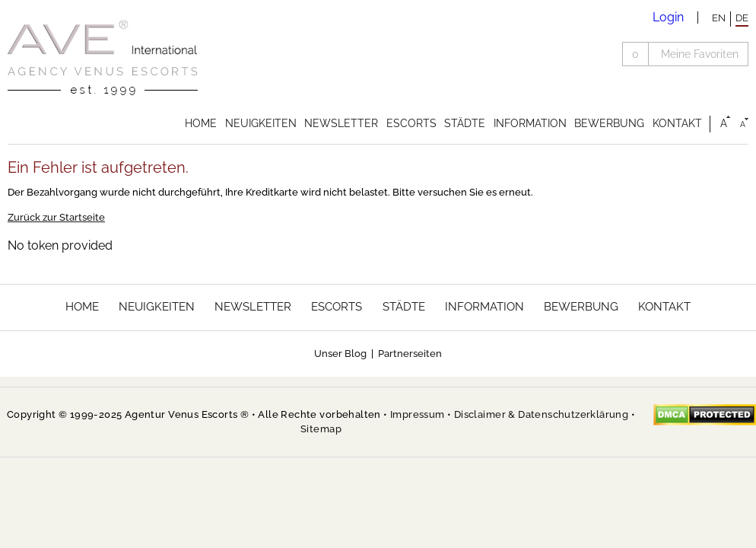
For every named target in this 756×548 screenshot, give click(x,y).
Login (668, 17)
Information (530, 123)
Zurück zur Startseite (56, 217)
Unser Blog (340, 354)
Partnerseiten (410, 354)
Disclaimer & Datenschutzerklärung (541, 414)
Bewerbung (609, 123)
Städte (465, 123)
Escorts (411, 123)
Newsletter (341, 123)
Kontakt (677, 123)
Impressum (418, 414)
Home (201, 123)
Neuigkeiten (261, 123)
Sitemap (321, 429)
